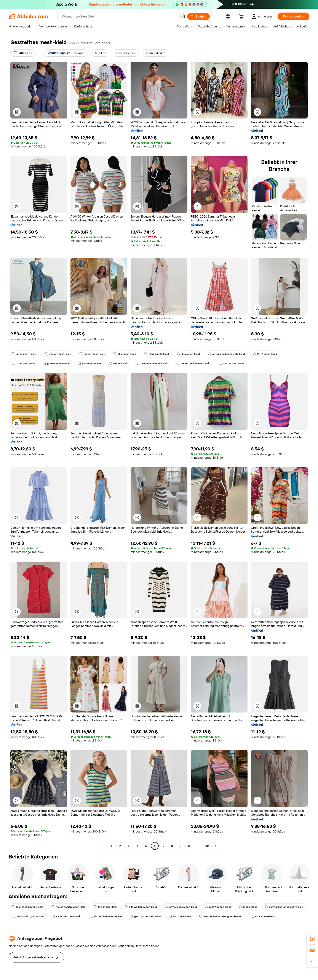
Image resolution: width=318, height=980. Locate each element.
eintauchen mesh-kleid (106, 916)
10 (189, 846)
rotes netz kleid (23, 363)
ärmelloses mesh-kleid (181, 907)
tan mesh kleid (180, 916)
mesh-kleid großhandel (28, 916)
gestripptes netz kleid (145, 916)
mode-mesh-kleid (92, 354)
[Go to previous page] (103, 846)
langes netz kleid (24, 354)
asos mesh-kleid (263, 916)
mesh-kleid (248, 907)
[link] (312, 939)
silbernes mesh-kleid (67, 916)
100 (207, 846)
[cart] (242, 17)
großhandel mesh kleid (152, 363)
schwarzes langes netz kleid (284, 907)
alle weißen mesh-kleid (141, 907)
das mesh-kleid (188, 354)
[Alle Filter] (23, 53)
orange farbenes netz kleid (226, 354)
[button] (183, 16)
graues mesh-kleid (56, 363)
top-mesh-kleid (105, 907)
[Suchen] (198, 16)
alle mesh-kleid (125, 354)
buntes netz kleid (231, 363)
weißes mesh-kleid (58, 354)
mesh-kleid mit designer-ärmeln (221, 916)
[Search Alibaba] (119, 16)
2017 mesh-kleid (265, 354)
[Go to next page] (215, 846)
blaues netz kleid (157, 354)
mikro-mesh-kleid (218, 907)
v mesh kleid (119, 363)
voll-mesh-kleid (89, 363)
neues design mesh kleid (193, 363)
